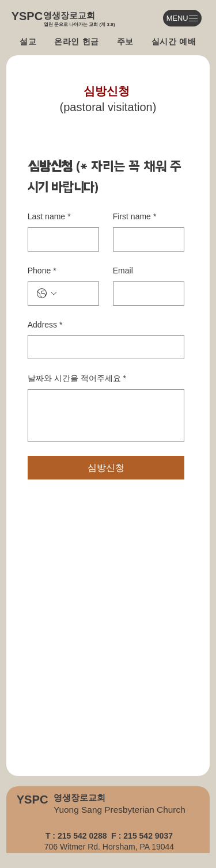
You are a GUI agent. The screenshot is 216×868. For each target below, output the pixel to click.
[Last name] (60, 239)
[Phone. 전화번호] (75, 294)
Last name (49, 217)
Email (123, 271)
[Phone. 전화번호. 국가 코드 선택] (47, 294)
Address (45, 325)
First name (135, 217)
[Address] (103, 347)
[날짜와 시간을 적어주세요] (106, 416)
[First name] (145, 239)
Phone (42, 271)
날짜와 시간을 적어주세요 (77, 379)
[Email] (145, 294)
